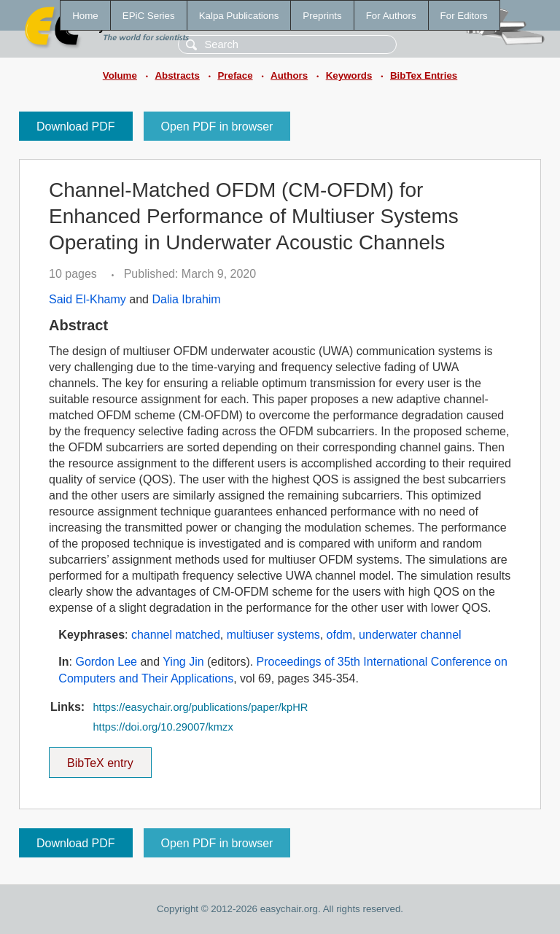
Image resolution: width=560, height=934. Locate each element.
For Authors (391, 16)
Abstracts (177, 75)
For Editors (464, 16)
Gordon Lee (106, 662)
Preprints (322, 16)
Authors (289, 75)
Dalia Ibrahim (186, 299)
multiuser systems (273, 635)
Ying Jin (183, 662)
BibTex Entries (424, 75)
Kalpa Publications (239, 16)
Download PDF (76, 127)
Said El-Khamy (87, 299)
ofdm (340, 635)
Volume (120, 75)
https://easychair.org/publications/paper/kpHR (200, 707)
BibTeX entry (100, 758)
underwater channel (410, 635)
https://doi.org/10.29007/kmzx (163, 727)
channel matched (176, 635)
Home (85, 16)
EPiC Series (149, 16)
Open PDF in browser (217, 127)
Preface (235, 75)
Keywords (349, 75)
